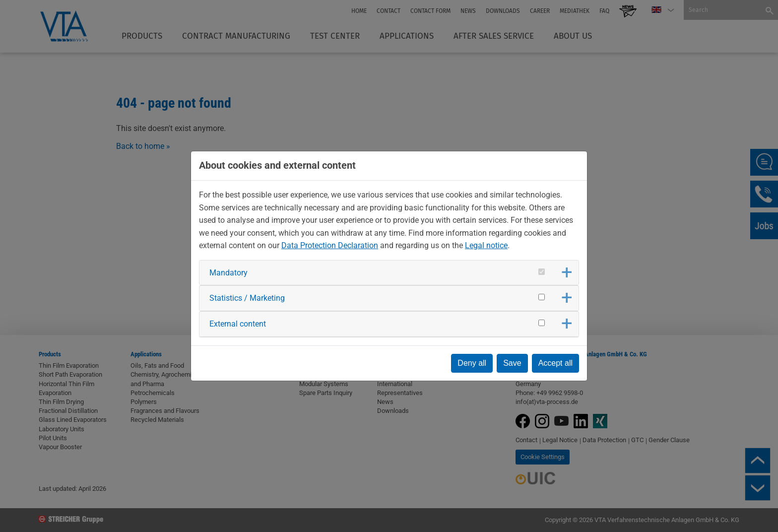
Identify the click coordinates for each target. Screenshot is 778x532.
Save (512, 363)
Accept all (555, 363)
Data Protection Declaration (330, 245)
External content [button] (238, 324)
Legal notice (486, 245)
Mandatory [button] (228, 273)
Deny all (472, 363)
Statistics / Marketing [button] (247, 298)
